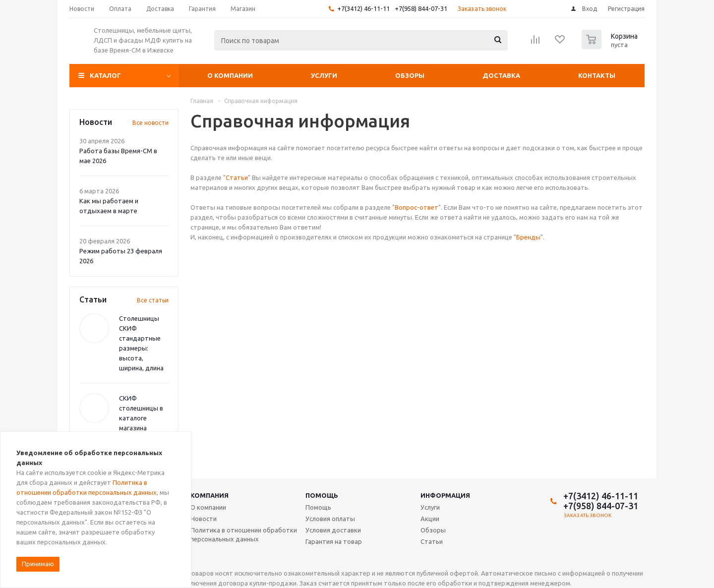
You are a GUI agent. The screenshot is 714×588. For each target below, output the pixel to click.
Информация (445, 495)
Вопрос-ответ (416, 207)
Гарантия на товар (334, 541)
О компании (230, 75)
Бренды (528, 237)
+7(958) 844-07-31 (421, 8)
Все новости (150, 123)
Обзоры (410, 75)
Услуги (324, 75)
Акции (430, 519)
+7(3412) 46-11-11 (363, 8)
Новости (204, 519)
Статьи (237, 177)
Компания (209, 495)
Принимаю (38, 564)
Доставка (501, 75)
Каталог (105, 75)
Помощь (322, 495)
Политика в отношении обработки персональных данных (244, 534)
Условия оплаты (330, 519)
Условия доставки (333, 530)
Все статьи (153, 300)
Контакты (597, 75)
